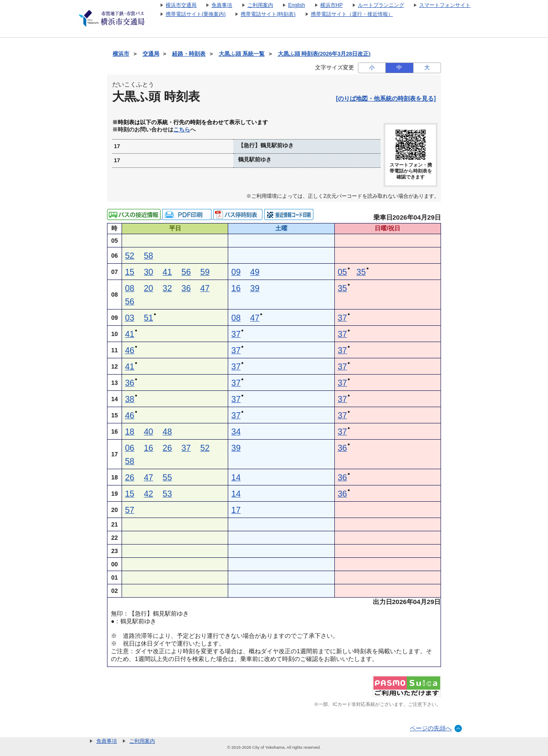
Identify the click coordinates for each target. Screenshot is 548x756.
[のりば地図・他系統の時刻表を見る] (386, 98)
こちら (182, 130)
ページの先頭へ (431, 728)
